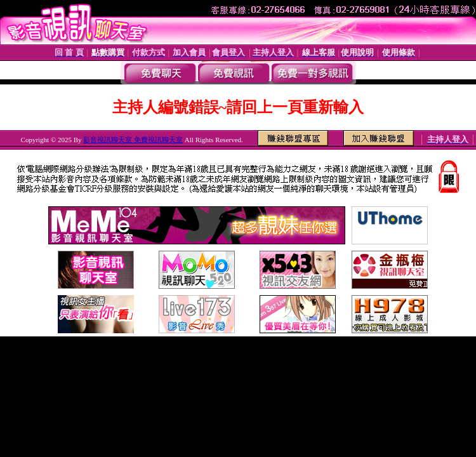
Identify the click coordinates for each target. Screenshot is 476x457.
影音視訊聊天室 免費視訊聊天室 (133, 140)
